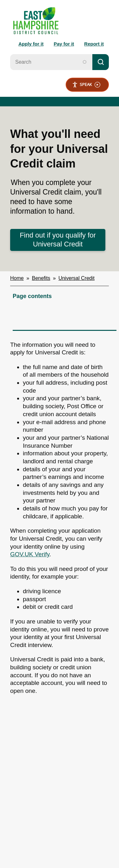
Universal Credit (76, 278)
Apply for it (31, 44)
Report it (94, 44)
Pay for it (64, 44)
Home (17, 278)
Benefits (41, 278)
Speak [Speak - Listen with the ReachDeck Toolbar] (86, 85)
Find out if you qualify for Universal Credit (58, 240)
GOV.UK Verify (30, 554)
